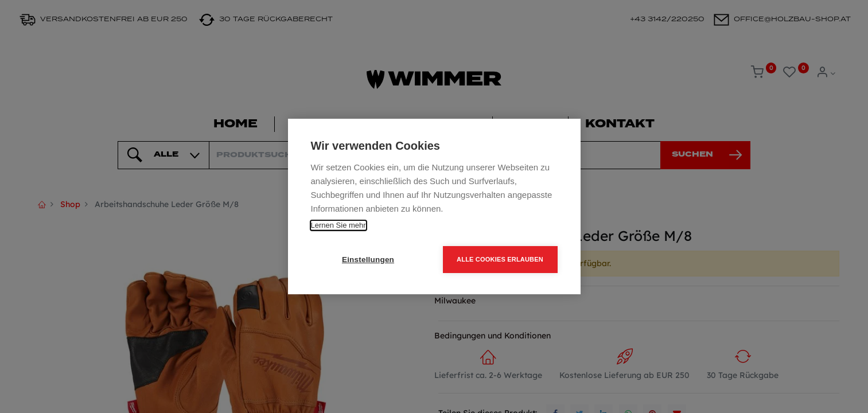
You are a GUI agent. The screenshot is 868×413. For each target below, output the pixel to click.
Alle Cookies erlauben (500, 259)
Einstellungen (368, 260)
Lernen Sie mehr (338, 225)
